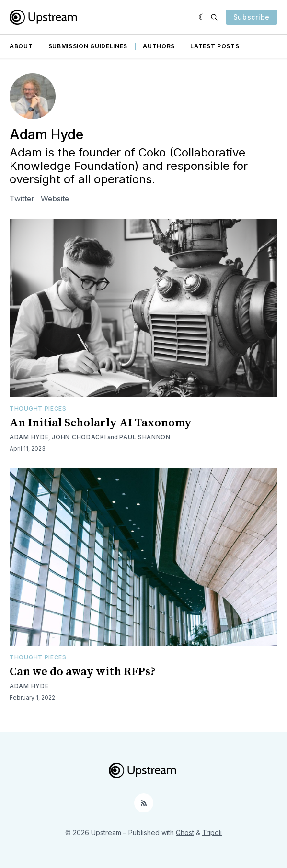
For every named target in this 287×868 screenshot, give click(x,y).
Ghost (185, 832)
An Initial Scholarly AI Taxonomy (101, 423)
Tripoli (212, 832)
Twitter (22, 199)
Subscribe (252, 17)
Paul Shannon (145, 437)
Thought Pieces (38, 408)
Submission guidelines (88, 46)
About (21, 46)
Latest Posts (215, 46)
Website (55, 199)
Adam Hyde (29, 437)
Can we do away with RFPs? (83, 672)
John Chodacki (79, 437)
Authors (159, 46)
